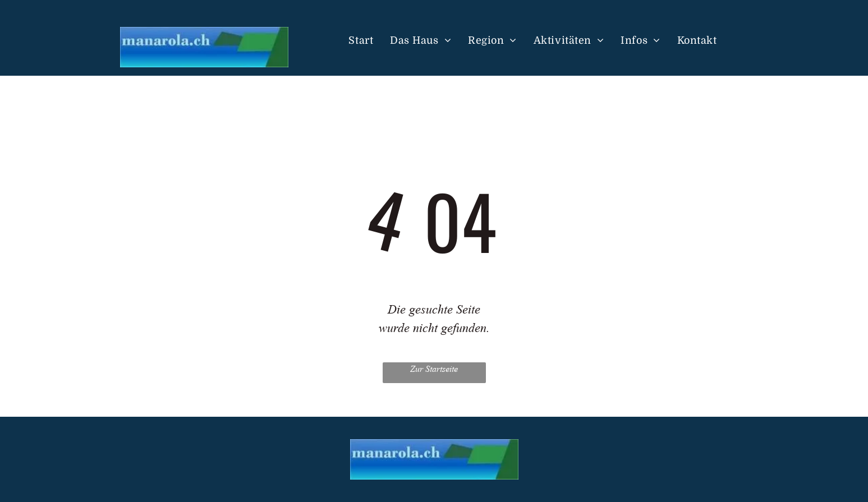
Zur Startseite (434, 369)
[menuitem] (361, 41)
